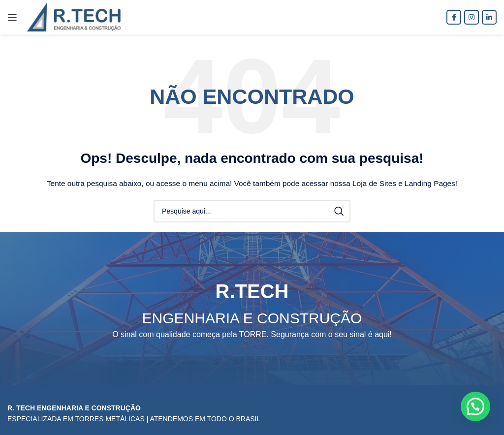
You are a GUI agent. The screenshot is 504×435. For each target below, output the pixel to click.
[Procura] (252, 211)
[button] (475, 406)
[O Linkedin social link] (489, 17)
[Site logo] (74, 17)
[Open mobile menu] (12, 17)
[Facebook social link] (454, 17)
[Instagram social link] (472, 17)
